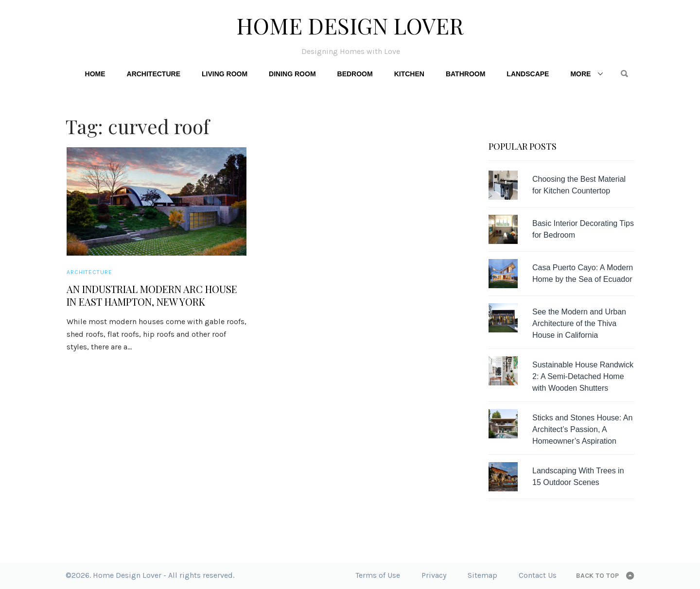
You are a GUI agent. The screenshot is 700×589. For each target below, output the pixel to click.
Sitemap (482, 575)
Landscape (528, 74)
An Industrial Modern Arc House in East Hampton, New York (152, 295)
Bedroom (355, 74)
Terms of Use (378, 575)
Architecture (154, 74)
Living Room (225, 74)
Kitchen (409, 74)
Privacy (434, 575)
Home (95, 74)
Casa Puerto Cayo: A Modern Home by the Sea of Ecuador (583, 273)
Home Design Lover (350, 25)
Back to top (597, 576)
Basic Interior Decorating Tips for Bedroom (583, 229)
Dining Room (292, 74)
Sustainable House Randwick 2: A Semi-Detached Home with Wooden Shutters (583, 376)
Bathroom (465, 74)
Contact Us (538, 575)
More (580, 74)
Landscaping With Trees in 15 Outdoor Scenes (578, 476)
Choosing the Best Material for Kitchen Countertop (579, 185)
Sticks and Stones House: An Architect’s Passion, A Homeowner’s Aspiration (582, 429)
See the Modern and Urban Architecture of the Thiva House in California (579, 323)
